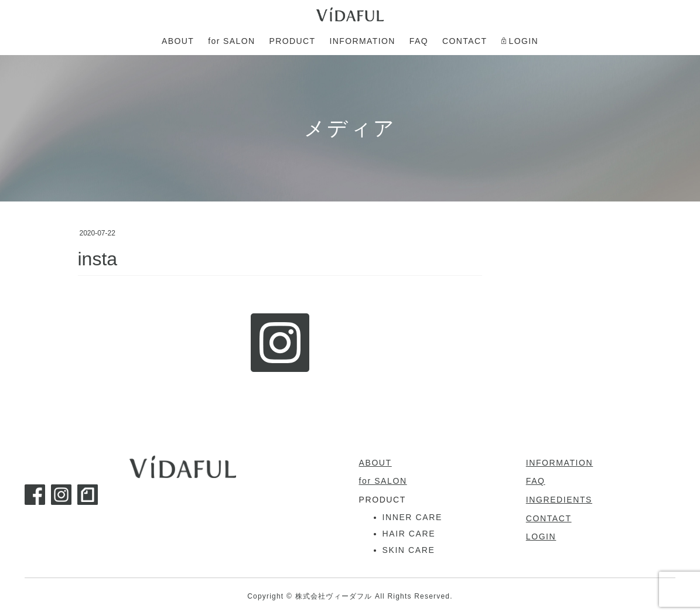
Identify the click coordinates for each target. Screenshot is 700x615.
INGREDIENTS (559, 500)
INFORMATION (560, 463)
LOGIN (541, 537)
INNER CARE (412, 517)
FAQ (536, 481)
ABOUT (375, 463)
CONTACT (549, 518)
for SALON (383, 481)
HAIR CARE (409, 534)
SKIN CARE (409, 550)
